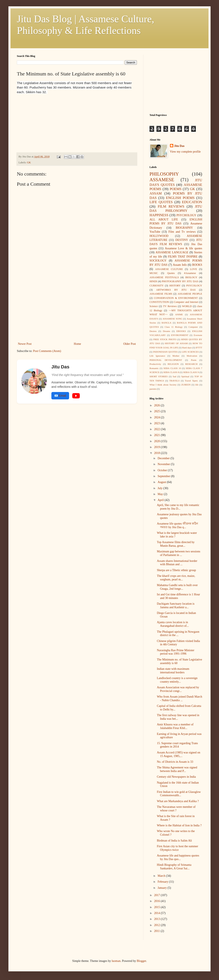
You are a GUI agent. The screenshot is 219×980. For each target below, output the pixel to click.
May (161, 494)
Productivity (155, 364)
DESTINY (182, 240)
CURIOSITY (157, 286)
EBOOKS (181, 331)
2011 (157, 931)
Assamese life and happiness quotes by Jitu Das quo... (178, 857)
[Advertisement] (48, 121)
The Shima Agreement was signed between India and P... (177, 769)
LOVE (194, 269)
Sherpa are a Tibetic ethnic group (176, 570)
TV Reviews (170, 306)
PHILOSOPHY (164, 174)
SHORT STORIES (159, 376)
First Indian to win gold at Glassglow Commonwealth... (179, 794)
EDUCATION (192, 202)
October (163, 470)
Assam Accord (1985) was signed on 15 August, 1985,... (179, 754)
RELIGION (173, 364)
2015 (158, 907)
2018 (158, 453)
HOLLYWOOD (159, 236)
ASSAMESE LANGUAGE (172, 252)
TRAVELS (174, 381)
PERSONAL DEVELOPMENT (166, 360)
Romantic (154, 368)
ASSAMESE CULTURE (169, 269)
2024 (158, 417)
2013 (158, 919)
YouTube (155, 232)
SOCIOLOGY (158, 261)
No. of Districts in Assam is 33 (175, 762)
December (164, 458)
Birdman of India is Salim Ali (174, 841)
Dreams (166, 331)
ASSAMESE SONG (172, 319)
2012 (158, 925)
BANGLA (166, 323)
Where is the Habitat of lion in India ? (179, 825)
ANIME (179, 314)
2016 (158, 901)
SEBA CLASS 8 (171, 372)
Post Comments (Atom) (47, 351)
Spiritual (185, 376)
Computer (193, 327)
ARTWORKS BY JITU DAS (176, 290)
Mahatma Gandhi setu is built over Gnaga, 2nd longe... (177, 587)
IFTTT (199, 348)
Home (77, 344)
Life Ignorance (157, 356)
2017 (158, 895)
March (162, 876)
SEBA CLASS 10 (172, 368)
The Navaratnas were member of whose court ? (176, 809)
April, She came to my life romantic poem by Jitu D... (178, 507)
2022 (158, 429)
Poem (194, 360)
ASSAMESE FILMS (161, 294)
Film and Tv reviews (182, 232)
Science (154, 306)
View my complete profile (185, 152)
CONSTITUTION (159, 302)
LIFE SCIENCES (190, 352)
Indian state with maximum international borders (173, 671)
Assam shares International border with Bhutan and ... (177, 563)
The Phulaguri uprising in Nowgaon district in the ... (178, 634)
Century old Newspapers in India (176, 777)
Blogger (141, 961)
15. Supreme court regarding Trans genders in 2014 (177, 745)
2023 (158, 423)
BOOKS (197, 265)
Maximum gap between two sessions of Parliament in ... (179, 553)
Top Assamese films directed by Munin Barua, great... (176, 544)
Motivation (192, 356)
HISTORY (175, 286)
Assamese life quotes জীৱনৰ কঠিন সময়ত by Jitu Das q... (177, 525)
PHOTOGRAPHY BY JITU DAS (180, 281)
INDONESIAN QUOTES (165, 352)
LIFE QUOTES (161, 202)
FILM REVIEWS (171, 206)
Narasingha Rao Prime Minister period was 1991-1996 (176, 652)
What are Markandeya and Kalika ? (178, 801)
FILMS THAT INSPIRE (183, 257)
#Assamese (190, 273)
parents (153, 389)
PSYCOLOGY (194, 286)
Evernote (198, 335)
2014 (158, 913)
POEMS (176, 189)
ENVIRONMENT (180, 335)
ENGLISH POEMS (180, 198)
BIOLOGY (191, 277)
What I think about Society (163, 385)
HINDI (153, 281)
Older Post (130, 344)
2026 (158, 405)
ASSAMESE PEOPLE (190, 294)
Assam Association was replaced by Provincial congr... (178, 689)
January (162, 888)
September (164, 476)
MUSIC (154, 273)
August (162, 482)
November (164, 464)
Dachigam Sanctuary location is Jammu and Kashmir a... (176, 605)
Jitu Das (179, 146)
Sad (174, 376)
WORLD (187, 306)
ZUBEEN (186, 385)
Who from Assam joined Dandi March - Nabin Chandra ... (180, 698)
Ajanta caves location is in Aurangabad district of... (173, 624)
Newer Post (25, 344)
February (163, 882)
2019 (158, 447)
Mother (176, 356)
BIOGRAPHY (184, 228)
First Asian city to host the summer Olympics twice (178, 848)
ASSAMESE (162, 180)
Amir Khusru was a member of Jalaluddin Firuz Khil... (175, 726)
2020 (158, 441)
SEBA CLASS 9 (191, 372)
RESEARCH (191, 364)
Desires (153, 331)
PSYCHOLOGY (186, 215)
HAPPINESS (159, 215)
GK (29, 162)
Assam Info (180, 265)
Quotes (171, 273)
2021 (158, 435)
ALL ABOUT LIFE (164, 219)
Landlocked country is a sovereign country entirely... (177, 680)
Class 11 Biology (174, 327)
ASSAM (156, 193)
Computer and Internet (186, 302)
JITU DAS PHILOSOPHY (176, 209)
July (160, 488)
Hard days (187, 348)
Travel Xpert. (192, 381)
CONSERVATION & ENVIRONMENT (176, 298)
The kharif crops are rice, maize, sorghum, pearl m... (176, 578)
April (161, 500)
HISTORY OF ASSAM (176, 343)
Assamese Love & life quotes (184, 248)
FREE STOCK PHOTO (165, 339)
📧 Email (60, 396)
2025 (158, 411)
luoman (116, 961)
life (197, 385)
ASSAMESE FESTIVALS (164, 277)
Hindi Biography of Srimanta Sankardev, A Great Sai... (174, 867)
